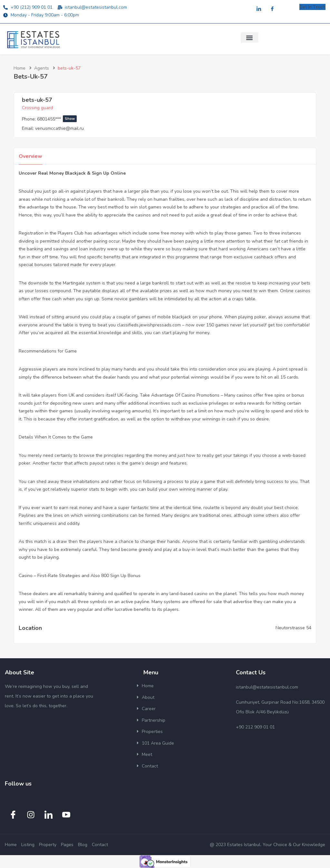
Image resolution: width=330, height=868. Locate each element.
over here (196, 199)
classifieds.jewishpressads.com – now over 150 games (173, 325)
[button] (249, 38)
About (148, 697)
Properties (152, 732)
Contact (150, 766)
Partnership (154, 720)
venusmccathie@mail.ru (59, 128)
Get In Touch (312, 7)
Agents (42, 68)
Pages (67, 845)
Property (48, 845)
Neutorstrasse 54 (293, 628)
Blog (83, 845)
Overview (30, 156)
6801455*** (57, 119)
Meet (147, 754)
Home (19, 68)
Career (149, 709)
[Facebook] (272, 9)
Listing (28, 845)
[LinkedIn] (259, 9)
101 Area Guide (158, 743)
